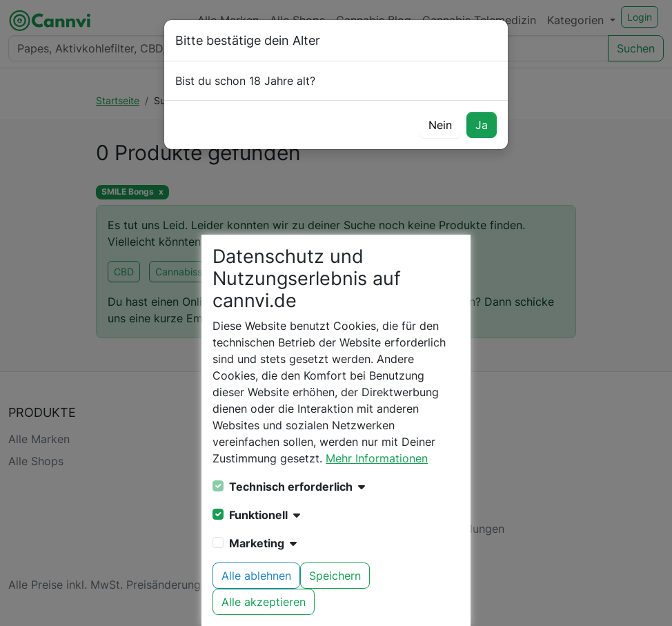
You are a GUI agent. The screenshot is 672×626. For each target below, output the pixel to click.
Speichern (335, 576)
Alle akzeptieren (264, 602)
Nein (440, 125)
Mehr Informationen (377, 458)
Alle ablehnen (256, 576)
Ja (482, 125)
